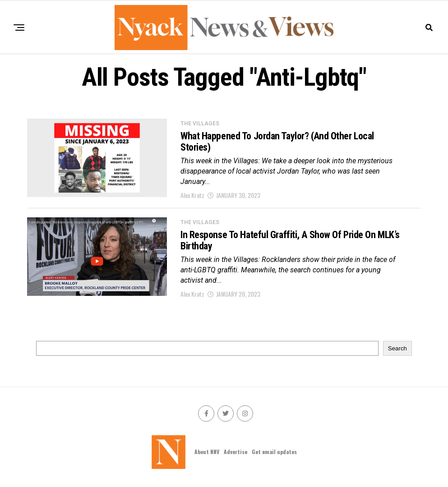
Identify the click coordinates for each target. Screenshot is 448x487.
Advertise (236, 452)
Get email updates (274, 452)
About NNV (207, 452)
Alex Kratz (192, 195)
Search (397, 348)
